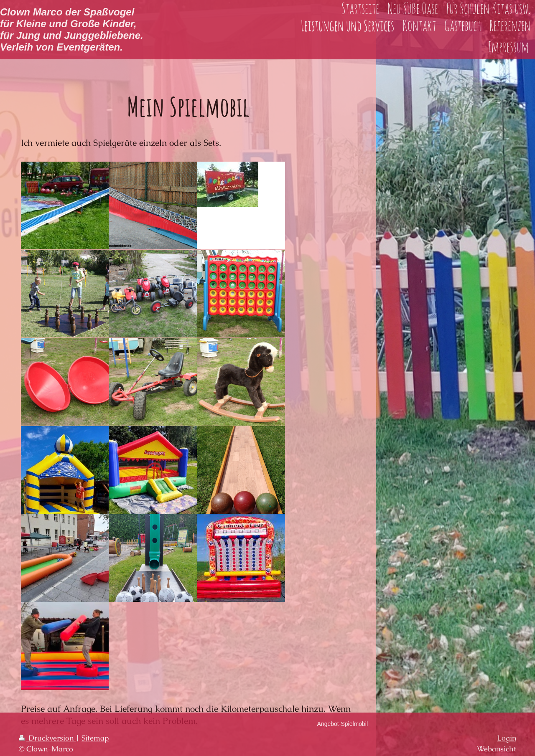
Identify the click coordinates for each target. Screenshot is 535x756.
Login (507, 738)
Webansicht (497, 749)
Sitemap (95, 738)
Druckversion (47, 738)
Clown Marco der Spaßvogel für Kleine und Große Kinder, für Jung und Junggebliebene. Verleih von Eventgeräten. (72, 29)
